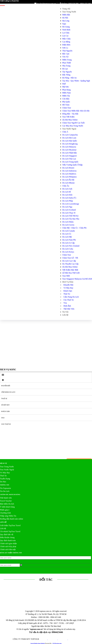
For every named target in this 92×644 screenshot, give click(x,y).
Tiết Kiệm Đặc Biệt (70, 270)
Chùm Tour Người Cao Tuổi (73, 123)
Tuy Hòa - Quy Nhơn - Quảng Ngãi (76, 81)
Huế (64, 84)
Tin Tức (65, 312)
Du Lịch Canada (69, 231)
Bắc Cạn (66, 54)
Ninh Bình (66, 30)
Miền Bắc (66, 15)
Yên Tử (65, 57)
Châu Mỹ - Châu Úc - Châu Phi (74, 228)
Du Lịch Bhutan (68, 183)
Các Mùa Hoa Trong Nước (73, 126)
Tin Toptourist (5, 488)
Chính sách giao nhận (8, 543)
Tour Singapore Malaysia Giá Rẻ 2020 (77, 279)
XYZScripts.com (57, 643)
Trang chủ (66, 9)
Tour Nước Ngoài (69, 129)
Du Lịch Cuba (68, 249)
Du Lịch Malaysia (69, 147)
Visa (65, 303)
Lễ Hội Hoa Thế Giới (71, 273)
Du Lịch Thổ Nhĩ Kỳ (70, 216)
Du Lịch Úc (67, 234)
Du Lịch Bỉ (67, 192)
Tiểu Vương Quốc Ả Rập (72, 165)
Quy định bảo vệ (7, 534)
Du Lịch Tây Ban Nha (71, 219)
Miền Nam (67, 93)
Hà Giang (66, 27)
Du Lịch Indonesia (69, 171)
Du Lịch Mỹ (67, 237)
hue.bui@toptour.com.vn (45, 4)
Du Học (3, 482)
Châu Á (65, 132)
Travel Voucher (6, 501)
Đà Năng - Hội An (69, 78)
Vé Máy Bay (68, 288)
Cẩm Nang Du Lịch (71, 297)
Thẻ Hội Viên (69, 309)
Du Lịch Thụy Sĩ (69, 213)
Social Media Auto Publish (38, 643)
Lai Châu (66, 33)
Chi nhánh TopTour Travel (10, 531)
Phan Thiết (67, 63)
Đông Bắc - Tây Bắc (70, 114)
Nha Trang (66, 66)
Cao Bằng (66, 42)
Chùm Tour (67, 108)
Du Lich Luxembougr (71, 204)
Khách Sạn (68, 291)
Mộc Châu (66, 39)
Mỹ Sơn (65, 87)
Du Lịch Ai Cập (68, 243)
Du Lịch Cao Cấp (69, 261)
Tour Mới (66, 276)
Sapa (64, 24)
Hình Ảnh (67, 306)
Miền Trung (67, 60)
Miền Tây (66, 96)
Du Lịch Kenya (68, 252)
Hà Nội (65, 18)
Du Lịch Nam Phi (69, 240)
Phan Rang (66, 90)
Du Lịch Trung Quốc (70, 162)
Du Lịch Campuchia (70, 135)
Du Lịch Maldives (69, 174)
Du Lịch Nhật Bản (70, 153)
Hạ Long (66, 21)
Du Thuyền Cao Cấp (70, 264)
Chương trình (5, 513)
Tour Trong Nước (69, 12)
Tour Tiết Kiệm (68, 117)
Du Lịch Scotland (69, 210)
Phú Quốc (66, 102)
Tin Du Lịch (5, 491)
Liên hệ (65, 315)
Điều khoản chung (7, 537)
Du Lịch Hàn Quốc (70, 141)
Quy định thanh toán (8, 540)
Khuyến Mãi (68, 285)
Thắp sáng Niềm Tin (8, 516)
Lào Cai (65, 36)
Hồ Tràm (66, 105)
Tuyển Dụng (5, 479)
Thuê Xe (67, 294)
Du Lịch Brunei (68, 168)
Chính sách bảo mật (8, 549)
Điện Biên (66, 45)
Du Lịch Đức (67, 195)
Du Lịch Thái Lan (69, 159)
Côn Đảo (66, 99)
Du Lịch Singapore (70, 156)
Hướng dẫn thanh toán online (12, 519)
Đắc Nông (66, 75)
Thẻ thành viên (6, 498)
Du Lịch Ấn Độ (68, 180)
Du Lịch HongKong (70, 144)
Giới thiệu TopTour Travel (10, 525)
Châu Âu (66, 186)
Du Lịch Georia (68, 225)
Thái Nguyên (67, 51)
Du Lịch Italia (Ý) (69, 198)
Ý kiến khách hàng (7, 507)
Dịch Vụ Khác (68, 282)
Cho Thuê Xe (69, 300)
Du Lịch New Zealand (71, 246)
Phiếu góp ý (5, 510)
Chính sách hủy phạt (8, 546)
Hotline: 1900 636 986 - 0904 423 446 (75, 4)
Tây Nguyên (67, 72)
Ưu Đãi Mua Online (70, 120)
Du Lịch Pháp (68, 201)
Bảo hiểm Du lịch (7, 504)
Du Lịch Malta (68, 222)
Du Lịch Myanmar (69, 150)
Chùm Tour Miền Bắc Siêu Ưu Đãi (76, 111)
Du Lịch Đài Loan (69, 138)
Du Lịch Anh (67, 189)
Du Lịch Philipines (69, 177)
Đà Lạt (65, 69)
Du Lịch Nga (67, 207)
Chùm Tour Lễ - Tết (70, 258)
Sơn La (65, 48)
